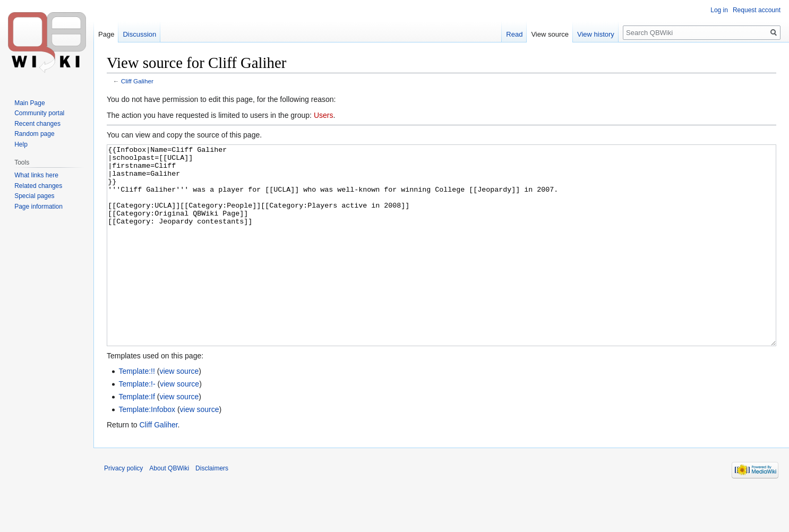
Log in (719, 10)
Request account (757, 10)
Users (324, 115)
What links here (36, 175)
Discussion (139, 34)
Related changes (38, 186)
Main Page (29, 103)
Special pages (34, 196)
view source (179, 411)
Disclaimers (212, 508)
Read (514, 34)
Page (106, 34)
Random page (34, 134)
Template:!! (136, 411)
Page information (38, 207)
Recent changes (37, 124)
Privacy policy (123, 508)
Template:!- (137, 424)
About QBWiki (169, 508)
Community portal (39, 113)
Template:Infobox (147, 449)
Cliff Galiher (137, 81)
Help (21, 144)
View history (596, 34)
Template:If (136, 436)
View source (550, 34)
